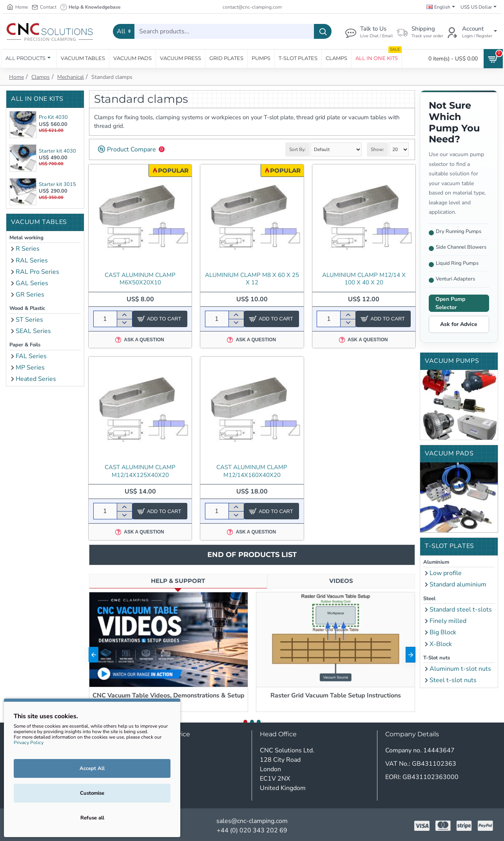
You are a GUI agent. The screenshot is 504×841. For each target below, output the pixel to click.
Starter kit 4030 (57, 151)
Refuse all (92, 818)
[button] (93, 655)
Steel (429, 599)
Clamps (41, 77)
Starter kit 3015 (57, 184)
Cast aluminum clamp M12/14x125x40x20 (140, 471)
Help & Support (178, 581)
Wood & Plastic (27, 308)
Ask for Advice (459, 324)
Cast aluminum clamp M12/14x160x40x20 (252, 471)
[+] (124, 315)
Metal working (26, 238)
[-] (124, 323)
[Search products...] (323, 31)
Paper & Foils (25, 345)
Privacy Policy (29, 743)
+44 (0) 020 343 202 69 (252, 830)
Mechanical (71, 77)
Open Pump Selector (450, 303)
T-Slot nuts (437, 658)
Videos (341, 581)
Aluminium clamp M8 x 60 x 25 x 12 (252, 279)
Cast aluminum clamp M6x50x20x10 (140, 279)
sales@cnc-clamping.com (252, 821)
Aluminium (436, 562)
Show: (377, 149)
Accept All (92, 768)
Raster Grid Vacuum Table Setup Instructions (336, 696)
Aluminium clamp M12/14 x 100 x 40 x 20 (364, 279)
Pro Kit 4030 (53, 117)
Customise (92, 793)
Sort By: (297, 149)
